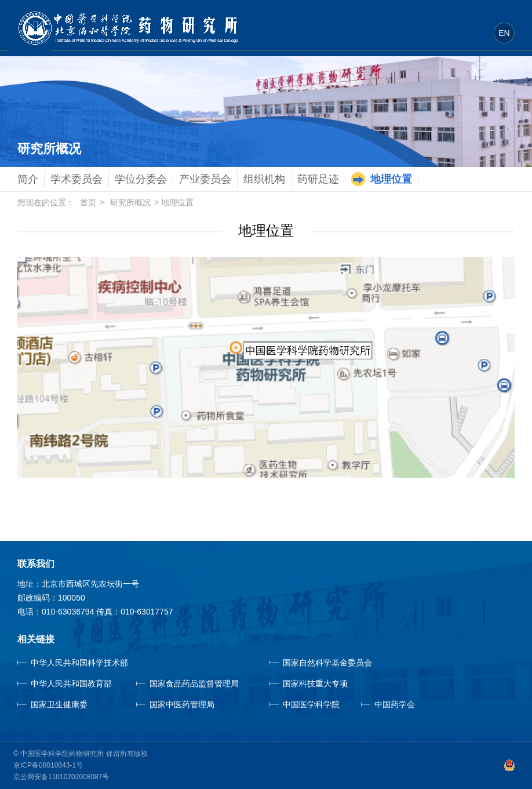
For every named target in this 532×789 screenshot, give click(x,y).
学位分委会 (141, 179)
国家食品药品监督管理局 (194, 683)
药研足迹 (318, 179)
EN (504, 33)
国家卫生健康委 (73, 704)
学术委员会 (76, 179)
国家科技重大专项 (315, 683)
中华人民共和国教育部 (71, 683)
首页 (88, 202)
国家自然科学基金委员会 (327, 663)
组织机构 (264, 179)
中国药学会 (395, 704)
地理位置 (391, 179)
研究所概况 (130, 202)
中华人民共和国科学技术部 (79, 663)
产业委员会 (205, 179)
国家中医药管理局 (199, 704)
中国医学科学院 (311, 704)
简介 (28, 179)
